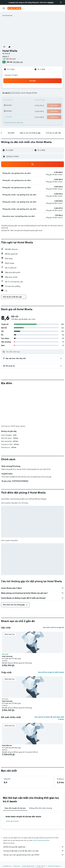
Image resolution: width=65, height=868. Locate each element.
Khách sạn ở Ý (41, 829)
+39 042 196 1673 (9, 59)
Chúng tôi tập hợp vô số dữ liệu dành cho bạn (34, 814)
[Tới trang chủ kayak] (14, 8)
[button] (61, 2)
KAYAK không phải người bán (34, 810)
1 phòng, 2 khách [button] (11, 75)
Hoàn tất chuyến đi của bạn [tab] (15, 771)
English (51, 2)
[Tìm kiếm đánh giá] (34, 352)
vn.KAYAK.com (7, 829)
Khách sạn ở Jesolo (12, 784)
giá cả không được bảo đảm (41, 804)
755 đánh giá (18, 62)
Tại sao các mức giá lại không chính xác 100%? (34, 818)
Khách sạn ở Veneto (54, 829)
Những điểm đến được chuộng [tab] (41, 771)
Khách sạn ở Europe (28, 829)
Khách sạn (17, 829)
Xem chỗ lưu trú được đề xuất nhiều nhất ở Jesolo (49, 681)
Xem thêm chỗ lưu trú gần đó (53, 591)
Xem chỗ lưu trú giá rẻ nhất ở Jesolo (51, 636)
